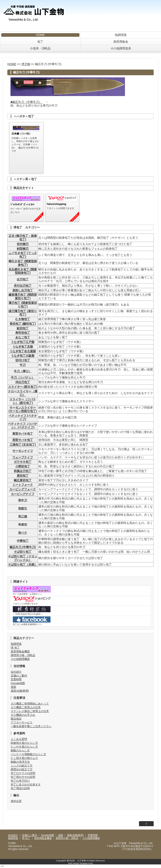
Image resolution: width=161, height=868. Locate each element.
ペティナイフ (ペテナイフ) (23, 418)
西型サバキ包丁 (23, 440)
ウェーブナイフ (23, 457)
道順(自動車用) (20, 691)
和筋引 (23, 508)
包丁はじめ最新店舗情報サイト (32, 621)
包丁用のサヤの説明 (23, 777)
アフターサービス (22, 722)
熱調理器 (121, 35)
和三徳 (23, 516)
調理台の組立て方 (22, 769)
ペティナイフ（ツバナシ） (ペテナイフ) (23, 425)
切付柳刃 (23, 244)
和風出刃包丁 (23, 471)
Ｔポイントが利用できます (32, 601)
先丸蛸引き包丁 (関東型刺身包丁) (23, 271)
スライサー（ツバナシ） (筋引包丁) (23, 401)
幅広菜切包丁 (23, 480)
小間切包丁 (23, 466)
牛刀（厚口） (23, 371)
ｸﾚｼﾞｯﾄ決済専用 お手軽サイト (32, 591)
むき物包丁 (23, 319)
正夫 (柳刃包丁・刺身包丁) (23, 238)
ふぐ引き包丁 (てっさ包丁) (23, 255)
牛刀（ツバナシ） (23, 377)
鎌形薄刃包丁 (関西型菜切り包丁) (23, 296)
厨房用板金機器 (20, 651)
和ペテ (23, 533)
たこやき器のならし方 (24, 747)
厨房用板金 (121, 42)
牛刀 (23, 365)
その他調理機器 (20, 659)
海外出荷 (16, 801)
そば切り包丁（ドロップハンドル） (23, 558)
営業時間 (16, 679)
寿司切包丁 (23, 333)
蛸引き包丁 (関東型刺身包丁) (23, 263)
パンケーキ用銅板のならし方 (28, 754)
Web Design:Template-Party (80, 863)
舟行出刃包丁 (23, 286)
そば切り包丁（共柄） (23, 565)
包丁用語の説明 (20, 788)
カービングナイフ (23, 494)
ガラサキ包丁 (23, 462)
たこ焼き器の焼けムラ (24, 758)
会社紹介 (16, 672)
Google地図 (18, 683)
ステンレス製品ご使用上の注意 (30, 711)
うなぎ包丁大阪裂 (23, 356)
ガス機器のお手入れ (23, 715)
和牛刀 (23, 500)
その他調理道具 (121, 48)
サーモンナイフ (23, 451)
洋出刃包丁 (23, 382)
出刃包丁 (23, 279)
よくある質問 (19, 739)
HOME (40, 35)
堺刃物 (26, 64)
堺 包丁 (15, 648)
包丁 (40, 42)
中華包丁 (23, 541)
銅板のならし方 (20, 750)
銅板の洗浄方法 (20, 762)
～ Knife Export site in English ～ (32, 611)
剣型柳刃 (23, 249)
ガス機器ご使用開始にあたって (30, 704)
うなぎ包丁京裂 (23, 347)
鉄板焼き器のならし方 (24, 743)
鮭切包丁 (23, 328)
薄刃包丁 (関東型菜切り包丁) (23, 305)
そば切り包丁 (23, 552)
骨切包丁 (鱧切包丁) (23, 324)
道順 (13, 687)
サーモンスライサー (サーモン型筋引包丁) (23, 409)
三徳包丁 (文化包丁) (23, 445)
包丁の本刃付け (20, 781)
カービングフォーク (23, 489)
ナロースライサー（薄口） (23, 393)
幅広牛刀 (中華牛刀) (23, 547)
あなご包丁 (23, 337)
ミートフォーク (23, 485)
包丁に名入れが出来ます (26, 784)
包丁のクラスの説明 (23, 773)
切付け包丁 (23, 360)
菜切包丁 (23, 476)
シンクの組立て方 (22, 766)
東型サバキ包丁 (23, 434)
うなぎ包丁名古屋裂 (23, 351)
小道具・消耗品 (40, 48)
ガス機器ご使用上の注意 (26, 707)
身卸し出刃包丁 (23, 290)
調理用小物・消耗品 (23, 655)
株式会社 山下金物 (76, 861)
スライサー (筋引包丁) (23, 387)
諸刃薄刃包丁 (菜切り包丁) (23, 313)
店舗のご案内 (19, 676)
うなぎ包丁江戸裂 (23, 342)
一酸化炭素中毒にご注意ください (31, 726)
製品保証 (16, 719)
